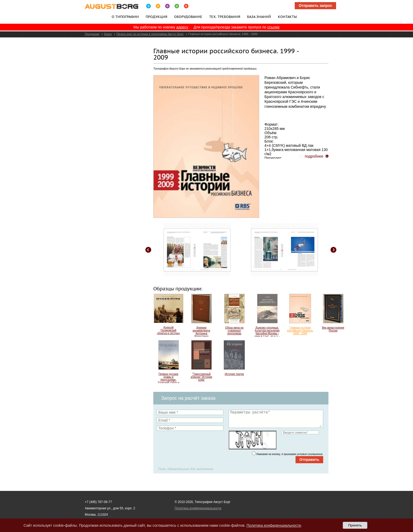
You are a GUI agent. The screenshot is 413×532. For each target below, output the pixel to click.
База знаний (259, 17)
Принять (355, 525)
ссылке (273, 27)
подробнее (314, 156)
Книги (108, 34)
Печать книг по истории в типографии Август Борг (150, 34)
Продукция (156, 17)
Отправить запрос (315, 6)
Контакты (287, 17)
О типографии (125, 17)
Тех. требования (225, 17)
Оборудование (188, 17)
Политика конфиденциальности (198, 508)
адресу (182, 27)
